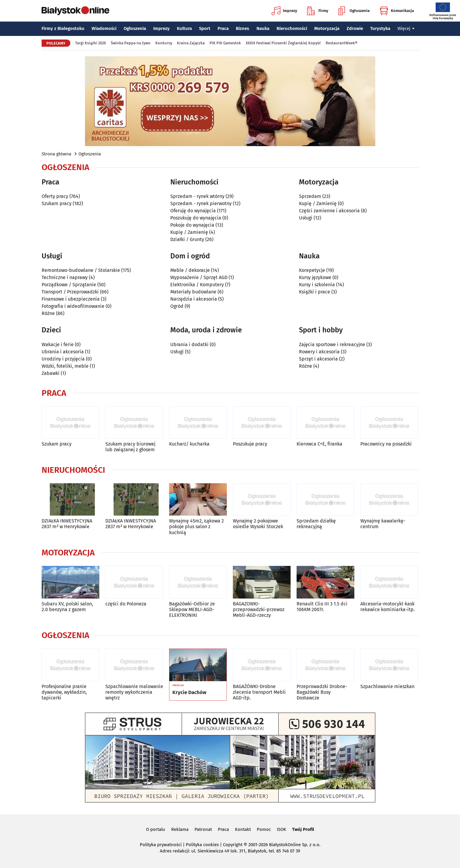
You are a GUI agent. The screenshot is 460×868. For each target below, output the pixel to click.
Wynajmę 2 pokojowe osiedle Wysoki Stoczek (258, 524)
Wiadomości (104, 28)
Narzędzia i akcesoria (194, 299)
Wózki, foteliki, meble (65, 366)
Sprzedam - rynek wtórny (197, 196)
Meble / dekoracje (190, 270)
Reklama (180, 829)
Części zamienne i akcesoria (329, 211)
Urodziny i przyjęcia (63, 359)
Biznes (242, 28)
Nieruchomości (292, 28)
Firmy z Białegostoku (63, 28)
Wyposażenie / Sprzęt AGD (199, 277)
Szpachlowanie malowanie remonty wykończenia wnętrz (134, 692)
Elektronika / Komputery (197, 285)
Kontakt (243, 829)
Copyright (233, 845)
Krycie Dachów (189, 693)
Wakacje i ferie (58, 344)
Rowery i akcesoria (319, 352)
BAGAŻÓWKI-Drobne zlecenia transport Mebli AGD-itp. (259, 692)
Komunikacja (397, 11)
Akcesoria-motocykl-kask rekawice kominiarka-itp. (388, 607)
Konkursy (164, 43)
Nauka (263, 28)
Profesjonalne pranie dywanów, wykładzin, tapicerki (64, 692)
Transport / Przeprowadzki (70, 292)
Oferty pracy (55, 196)
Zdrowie (355, 28)
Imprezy (284, 11)
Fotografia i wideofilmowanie (73, 306)
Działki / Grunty (187, 239)
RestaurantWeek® (341, 43)
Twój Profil (303, 829)
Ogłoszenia (354, 11)
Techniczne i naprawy (65, 277)
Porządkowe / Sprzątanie (69, 285)
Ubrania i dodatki (189, 344)
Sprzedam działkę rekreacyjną (316, 524)
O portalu (156, 829)
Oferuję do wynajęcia (193, 211)
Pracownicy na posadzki (386, 444)
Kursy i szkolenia (317, 285)
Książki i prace (315, 292)
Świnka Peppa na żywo (131, 43)
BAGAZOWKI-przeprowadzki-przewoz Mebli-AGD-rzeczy (259, 609)
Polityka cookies (202, 845)
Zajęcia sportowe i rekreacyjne (332, 344)
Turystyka (380, 28)
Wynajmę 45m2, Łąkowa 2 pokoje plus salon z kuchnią (196, 527)
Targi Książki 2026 (91, 43)
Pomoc (264, 829)
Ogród (177, 306)
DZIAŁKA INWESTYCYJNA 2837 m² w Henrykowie (67, 524)
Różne (48, 313)
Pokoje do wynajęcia (192, 225)
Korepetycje (312, 270)
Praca (223, 28)
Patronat (203, 829)
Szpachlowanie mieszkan (387, 686)
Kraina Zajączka (191, 43)
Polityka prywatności (161, 845)
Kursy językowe (315, 277)
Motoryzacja (327, 28)
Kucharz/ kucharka (189, 444)
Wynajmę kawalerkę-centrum (383, 524)
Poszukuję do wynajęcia (196, 218)
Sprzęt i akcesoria (318, 359)
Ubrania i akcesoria (63, 352)
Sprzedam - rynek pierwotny (201, 203)
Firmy (318, 11)
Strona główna (56, 154)
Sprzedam (310, 196)
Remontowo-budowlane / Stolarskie (81, 270)
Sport (205, 28)
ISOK (281, 829)
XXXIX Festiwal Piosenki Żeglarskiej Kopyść (283, 43)
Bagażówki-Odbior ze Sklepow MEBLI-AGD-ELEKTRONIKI (192, 609)
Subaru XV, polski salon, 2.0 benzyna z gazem (67, 607)
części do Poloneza (126, 604)
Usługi (306, 218)
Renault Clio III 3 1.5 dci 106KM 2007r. (322, 607)
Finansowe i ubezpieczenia (71, 299)
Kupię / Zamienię (189, 232)
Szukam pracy (57, 203)
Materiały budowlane (193, 292)
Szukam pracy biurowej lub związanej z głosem (130, 447)
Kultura (184, 28)
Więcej (406, 28)
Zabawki (51, 373)
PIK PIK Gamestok (225, 43)
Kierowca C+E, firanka (319, 444)
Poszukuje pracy (250, 444)
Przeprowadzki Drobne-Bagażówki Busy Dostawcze (322, 692)
